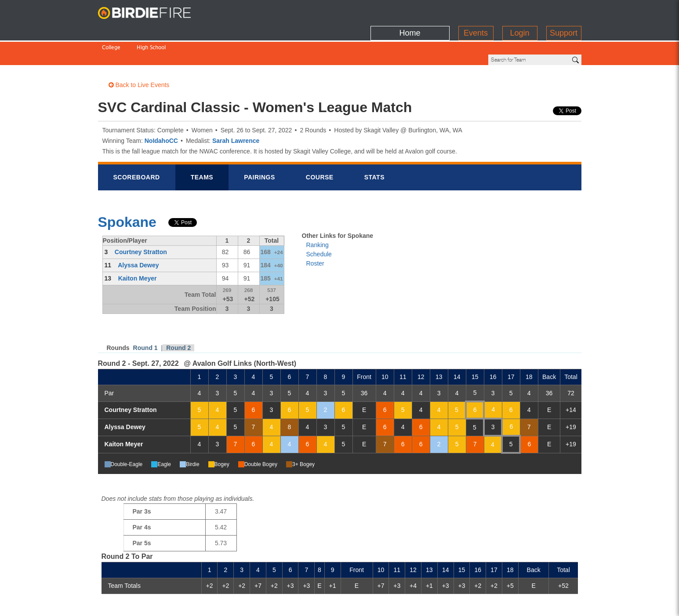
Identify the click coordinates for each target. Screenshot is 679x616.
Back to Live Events (139, 55)
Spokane (127, 192)
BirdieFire (153, 13)
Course (320, 147)
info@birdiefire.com (549, 604)
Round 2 (178, 318)
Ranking (318, 215)
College (111, 30)
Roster (315, 233)
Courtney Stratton (141, 222)
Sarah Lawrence (236, 111)
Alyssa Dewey (138, 235)
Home (410, 11)
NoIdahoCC (161, 111)
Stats (374, 147)
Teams (202, 147)
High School (151, 30)
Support (564, 11)
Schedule (319, 224)
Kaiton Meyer (138, 248)
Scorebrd (137, 147)
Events (476, 11)
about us (494, 604)
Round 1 (145, 318)
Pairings (260, 147)
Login (519, 11)
